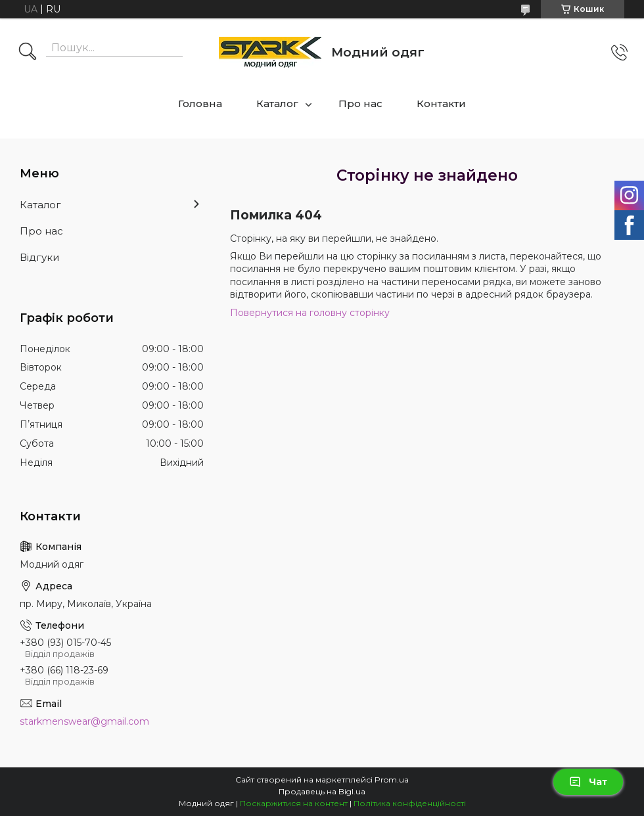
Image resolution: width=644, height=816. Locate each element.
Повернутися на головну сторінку (310, 313)
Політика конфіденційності (410, 803)
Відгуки (39, 257)
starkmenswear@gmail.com (84, 721)
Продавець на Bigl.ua (322, 791)
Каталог (277, 103)
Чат (588, 782)
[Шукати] (28, 53)
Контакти (441, 103)
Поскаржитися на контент (294, 803)
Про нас (360, 103)
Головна (200, 103)
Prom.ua (392, 780)
